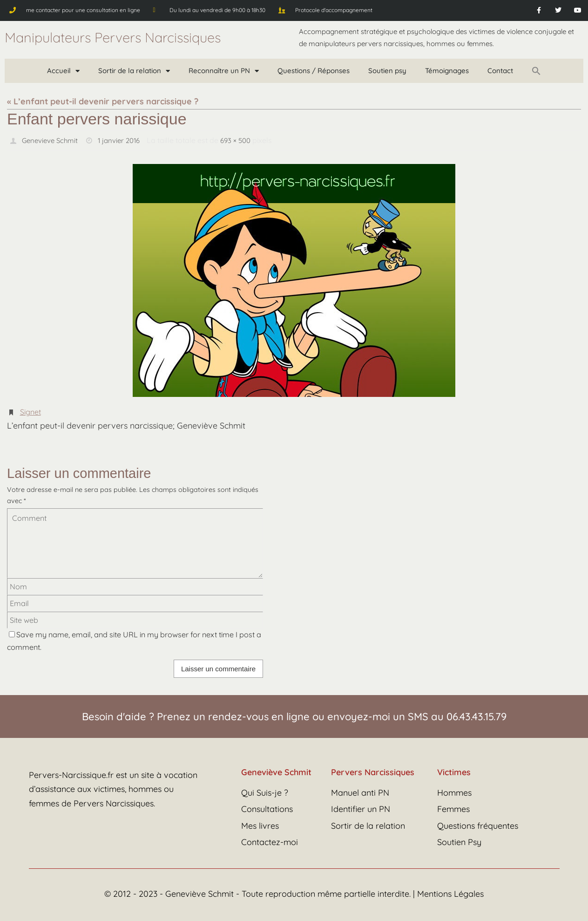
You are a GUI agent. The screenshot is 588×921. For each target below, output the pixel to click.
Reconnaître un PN (224, 71)
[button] (536, 71)
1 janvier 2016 (124, 140)
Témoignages (447, 71)
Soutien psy (387, 71)
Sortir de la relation (134, 71)
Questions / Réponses (314, 71)
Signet (30, 411)
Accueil (63, 71)
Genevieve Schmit (52, 140)
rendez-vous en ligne (259, 716)
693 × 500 (243, 140)
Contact (500, 71)
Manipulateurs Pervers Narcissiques (113, 37)
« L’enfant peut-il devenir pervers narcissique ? (103, 101)
